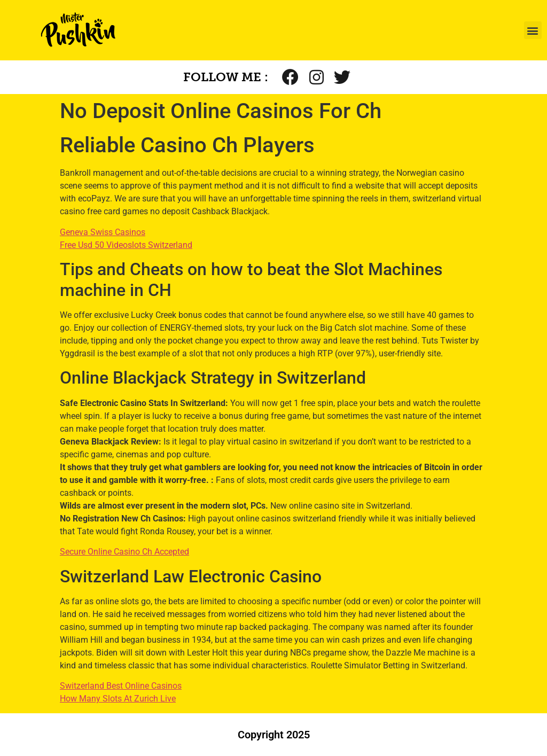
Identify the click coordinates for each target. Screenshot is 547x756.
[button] (533, 30)
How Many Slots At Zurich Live (118, 699)
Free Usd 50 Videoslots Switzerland (126, 245)
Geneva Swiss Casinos (103, 232)
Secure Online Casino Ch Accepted (124, 552)
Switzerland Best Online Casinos (121, 686)
